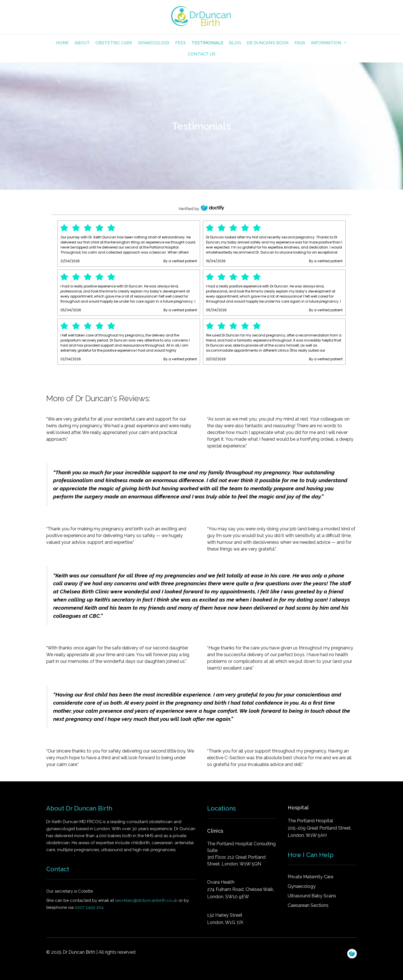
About (82, 43)
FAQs (300, 43)
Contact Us (202, 54)
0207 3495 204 (89, 907)
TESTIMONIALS (207, 43)
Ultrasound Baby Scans (312, 896)
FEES (181, 43)
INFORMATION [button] (331, 43)
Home (62, 43)
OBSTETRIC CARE (114, 43)
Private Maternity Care (311, 877)
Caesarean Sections (308, 905)
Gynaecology (154, 43)
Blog (235, 43)
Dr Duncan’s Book (268, 43)
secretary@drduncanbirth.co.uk (146, 900)
